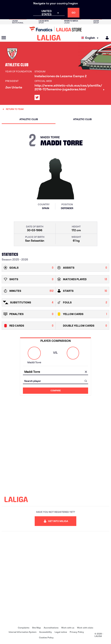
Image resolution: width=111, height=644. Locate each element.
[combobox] (55, 372)
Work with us (68, 628)
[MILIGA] (106, 38)
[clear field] (86, 372)
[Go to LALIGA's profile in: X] (37, 97)
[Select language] (91, 38)
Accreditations (51, 628)
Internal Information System (23, 632)
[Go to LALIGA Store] (55, 29)
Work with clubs (85, 628)
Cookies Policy (46, 638)
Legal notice (61, 632)
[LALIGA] (49, 38)
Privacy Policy (77, 632)
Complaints (24, 628)
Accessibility (46, 632)
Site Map (37, 628)
